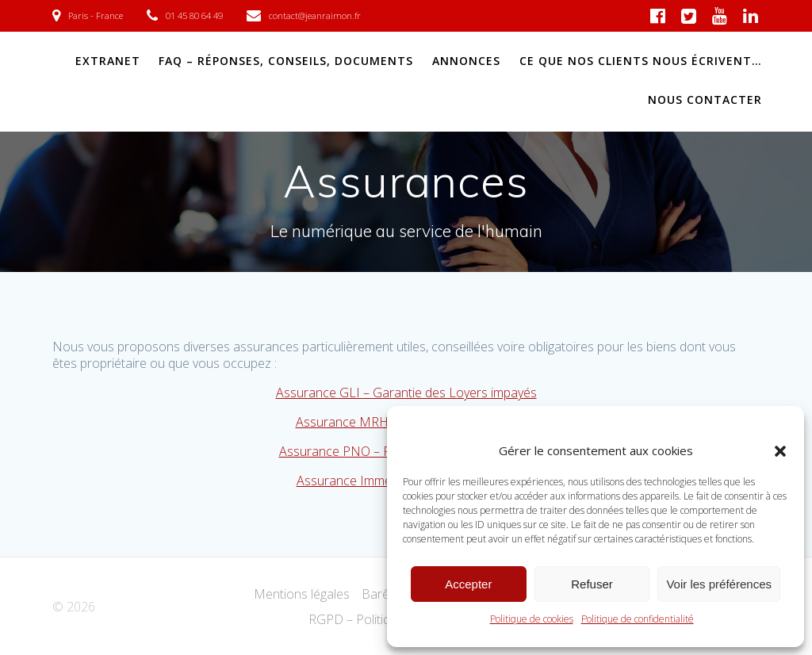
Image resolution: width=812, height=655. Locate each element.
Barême (384, 594)
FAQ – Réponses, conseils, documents (286, 61)
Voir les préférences (719, 584)
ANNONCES (466, 61)
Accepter (468, 584)
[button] (780, 451)
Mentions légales (302, 594)
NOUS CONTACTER (705, 100)
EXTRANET (108, 61)
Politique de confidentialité (638, 619)
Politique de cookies (532, 619)
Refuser (592, 584)
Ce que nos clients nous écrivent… (641, 61)
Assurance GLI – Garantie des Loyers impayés (406, 393)
